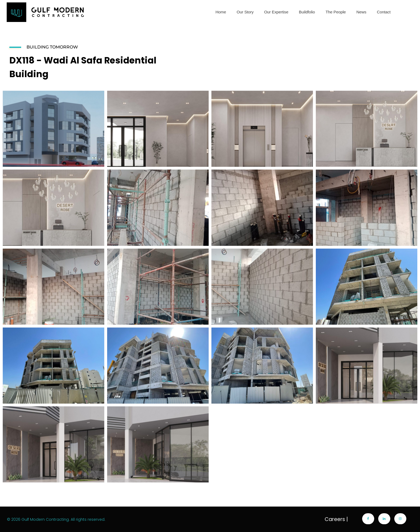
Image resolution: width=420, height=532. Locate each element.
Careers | (336, 519)
